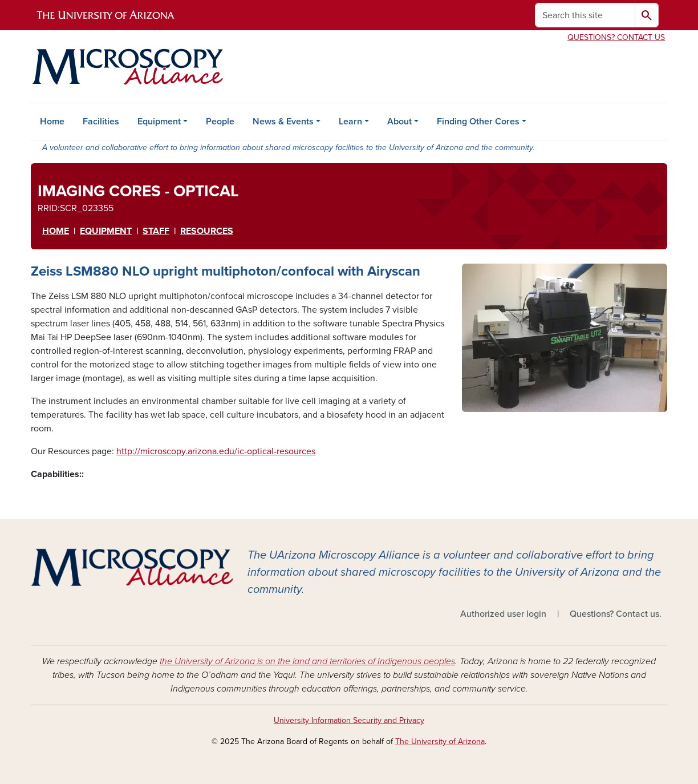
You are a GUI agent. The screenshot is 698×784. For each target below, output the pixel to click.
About (399, 122)
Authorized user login (503, 614)
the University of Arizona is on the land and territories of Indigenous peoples (307, 661)
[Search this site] (585, 15)
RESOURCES (207, 231)
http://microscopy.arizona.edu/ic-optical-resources (216, 451)
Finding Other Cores (478, 122)
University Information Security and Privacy (349, 720)
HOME (56, 231)
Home (52, 122)
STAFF (156, 231)
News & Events (283, 122)
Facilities (101, 122)
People (220, 122)
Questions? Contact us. (616, 614)
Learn (350, 122)
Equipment (159, 122)
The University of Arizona (440, 741)
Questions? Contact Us (616, 37)
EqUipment (106, 231)
